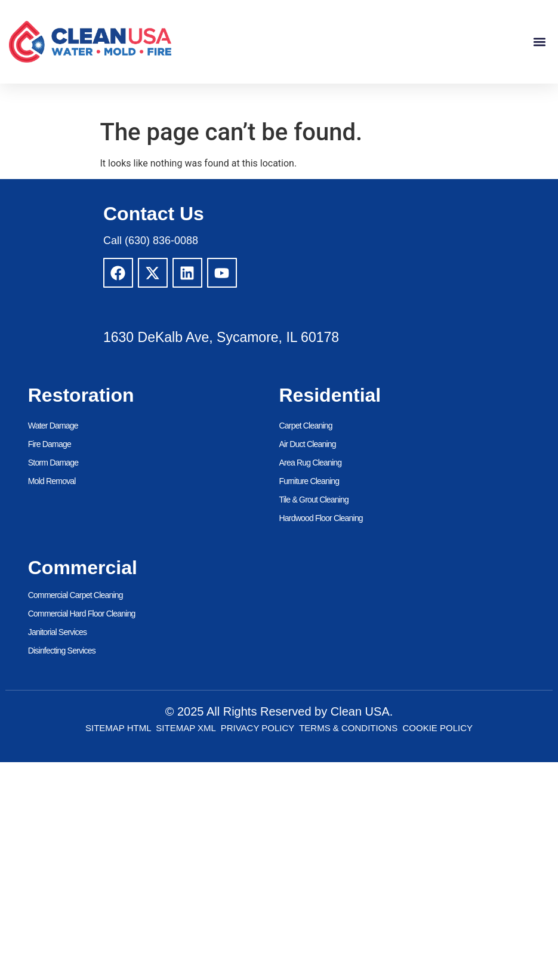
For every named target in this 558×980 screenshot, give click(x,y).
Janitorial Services (57, 632)
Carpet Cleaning (306, 426)
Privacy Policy (258, 728)
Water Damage (53, 426)
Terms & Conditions (348, 728)
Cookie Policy (438, 728)
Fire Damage (50, 444)
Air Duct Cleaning (308, 444)
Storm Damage (53, 463)
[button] (539, 42)
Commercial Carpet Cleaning (75, 595)
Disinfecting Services (62, 651)
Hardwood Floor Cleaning (321, 518)
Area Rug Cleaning (311, 463)
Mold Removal (52, 481)
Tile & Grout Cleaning (314, 500)
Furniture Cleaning (309, 481)
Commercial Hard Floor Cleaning (82, 614)
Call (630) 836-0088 (151, 241)
